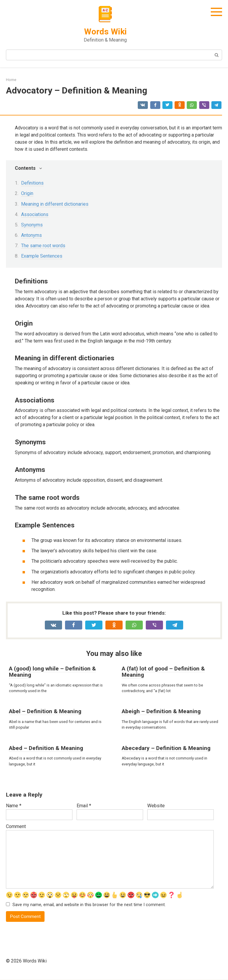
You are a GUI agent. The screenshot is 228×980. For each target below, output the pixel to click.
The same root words (43, 246)
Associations (35, 214)
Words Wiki (105, 32)
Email (84, 806)
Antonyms (31, 235)
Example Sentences (42, 256)
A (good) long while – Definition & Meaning (52, 672)
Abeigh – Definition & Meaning (161, 711)
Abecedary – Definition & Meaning (166, 748)
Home (11, 80)
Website (156, 806)
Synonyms (32, 225)
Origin (27, 193)
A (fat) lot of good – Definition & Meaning (163, 672)
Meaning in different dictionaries (55, 204)
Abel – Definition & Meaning (45, 711)
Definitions (32, 183)
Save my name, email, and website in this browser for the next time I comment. (89, 905)
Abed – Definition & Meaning (46, 748)
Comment (16, 826)
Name (14, 806)
